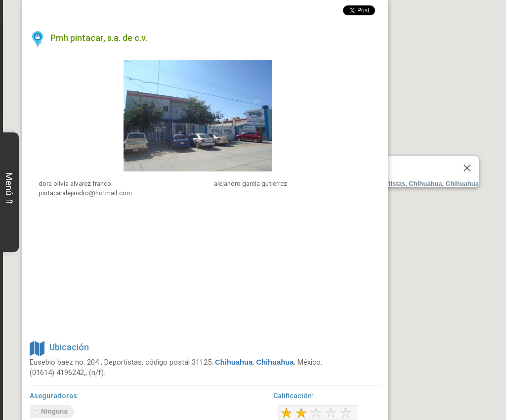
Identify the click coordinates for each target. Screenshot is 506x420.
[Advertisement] (205, 268)
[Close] (467, 168)
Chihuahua (234, 362)
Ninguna (54, 411)
